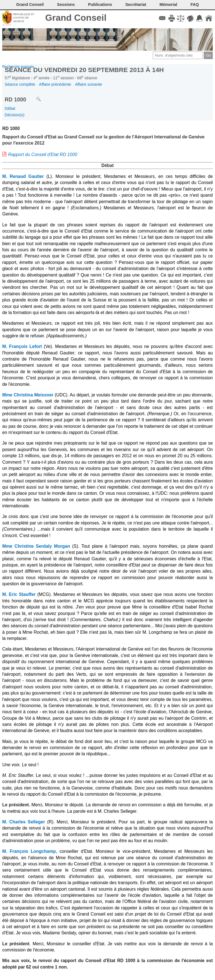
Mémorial (168, 4)
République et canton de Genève (24, 18)
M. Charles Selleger (24, 822)
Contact (162, 18)
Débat (10, 108)
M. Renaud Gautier (23, 176)
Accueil (209, 18)
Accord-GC (199, 18)
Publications (100, 4)
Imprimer (171, 18)
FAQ (195, 4)
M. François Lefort (22, 346)
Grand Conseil (76, 18)
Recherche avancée (18, 67)
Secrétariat (136, 4)
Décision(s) (15, 115)
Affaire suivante (89, 84)
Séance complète (20, 84)
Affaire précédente (55, 84)
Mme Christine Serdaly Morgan (36, 546)
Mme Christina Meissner (28, 395)
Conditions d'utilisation (181, 18)
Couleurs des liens (190, 18)
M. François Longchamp (29, 851)
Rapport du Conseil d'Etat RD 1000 (43, 155)
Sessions (66, 4)
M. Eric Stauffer (19, 594)
